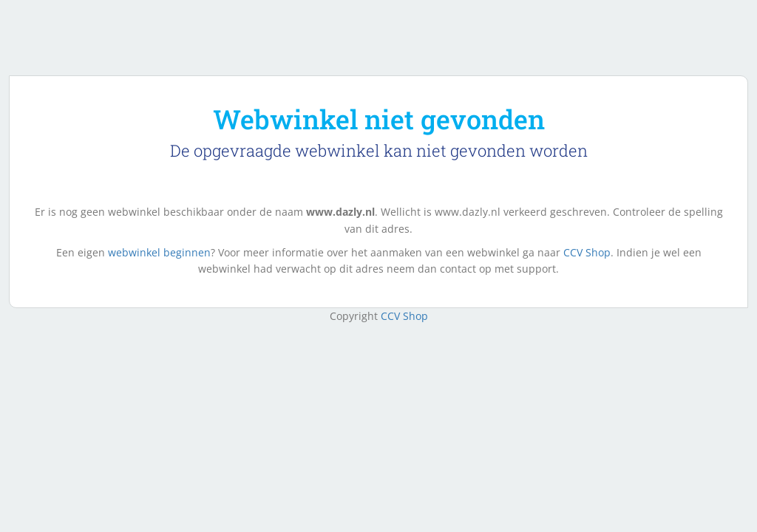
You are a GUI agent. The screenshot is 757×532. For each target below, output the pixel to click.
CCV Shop (587, 252)
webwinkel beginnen (159, 252)
